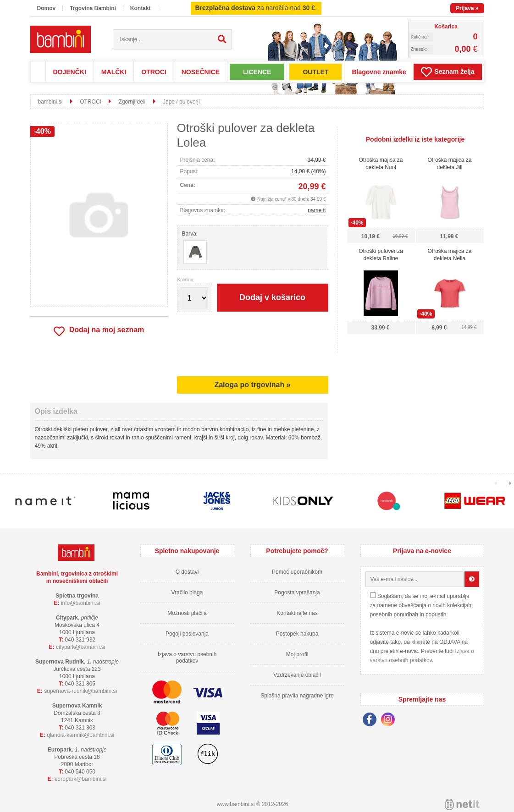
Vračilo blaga (187, 593)
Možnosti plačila (187, 613)
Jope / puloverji (181, 102)
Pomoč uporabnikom (297, 572)
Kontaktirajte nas (297, 613)
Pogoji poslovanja (187, 634)
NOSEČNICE (201, 72)
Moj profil (297, 654)
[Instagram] (390, 721)
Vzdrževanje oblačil (297, 675)
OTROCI (154, 72)
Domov (47, 8)
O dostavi (187, 572)
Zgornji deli (132, 102)
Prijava (467, 8)
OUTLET (315, 72)
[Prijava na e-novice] (472, 579)
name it (317, 210)
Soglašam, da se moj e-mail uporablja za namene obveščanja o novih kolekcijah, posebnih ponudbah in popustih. (422, 605)
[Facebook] (372, 721)
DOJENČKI (70, 72)
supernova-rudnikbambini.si (80, 691)
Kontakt (141, 8)
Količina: (186, 280)
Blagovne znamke (379, 72)
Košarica (446, 27)
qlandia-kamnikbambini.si (80, 735)
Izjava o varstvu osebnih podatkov (187, 658)
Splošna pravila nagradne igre (297, 696)
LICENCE (257, 72)
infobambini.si (81, 603)
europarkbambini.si (81, 779)
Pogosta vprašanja (297, 593)
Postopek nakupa (297, 634)
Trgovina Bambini (93, 8)
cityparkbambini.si (81, 647)
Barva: (190, 234)
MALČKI (114, 72)
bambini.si (50, 102)
